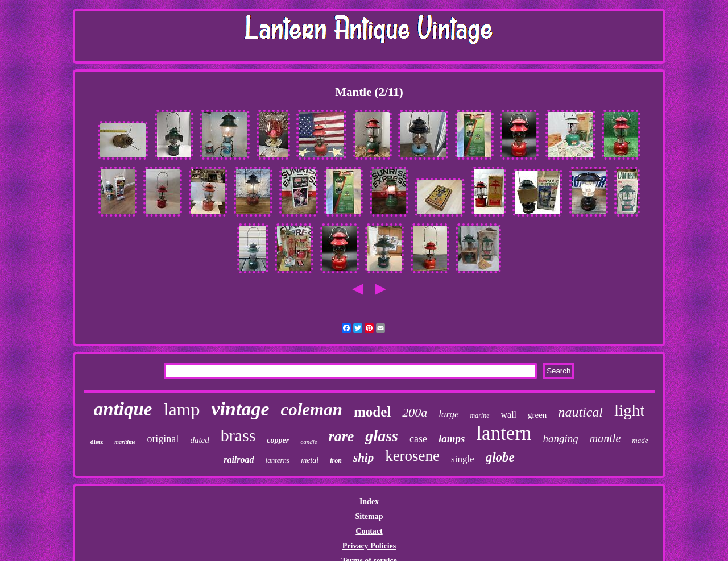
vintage (240, 409)
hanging (561, 439)
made (640, 440)
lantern (504, 433)
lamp (182, 409)
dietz (97, 442)
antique (123, 409)
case (418, 439)
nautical (580, 412)
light (629, 410)
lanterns (278, 460)
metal (310, 460)
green (537, 415)
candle (309, 442)
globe (500, 457)
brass (238, 435)
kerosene (412, 456)
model (372, 412)
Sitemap (369, 516)
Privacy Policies (369, 546)
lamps (452, 439)
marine (480, 415)
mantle (605, 438)
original (163, 439)
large (448, 414)
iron (336, 460)
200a (415, 412)
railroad (239, 460)
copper (278, 440)
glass (382, 436)
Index (369, 502)
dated (199, 440)
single (463, 459)
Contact (369, 531)
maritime (125, 442)
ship (363, 458)
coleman (311, 410)
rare (342, 436)
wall (509, 415)
